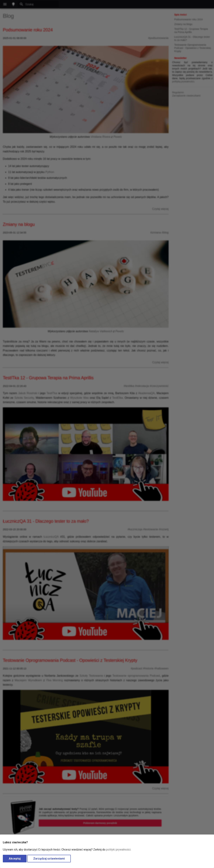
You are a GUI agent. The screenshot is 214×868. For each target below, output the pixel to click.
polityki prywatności (118, 850)
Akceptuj (15, 859)
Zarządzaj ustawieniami (49, 859)
